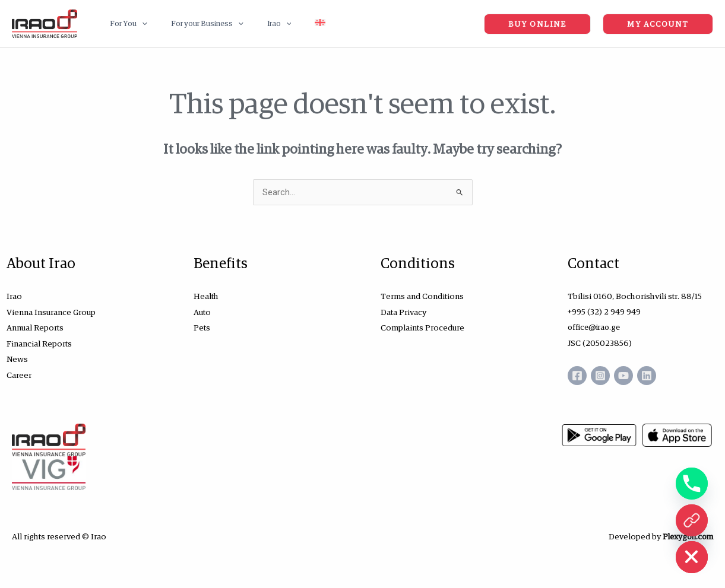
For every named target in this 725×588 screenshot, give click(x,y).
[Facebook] (577, 375)
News (17, 358)
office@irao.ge (596, 327)
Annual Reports (35, 327)
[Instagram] (605, 375)
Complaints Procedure (422, 327)
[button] (124, 24)
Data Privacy (403, 312)
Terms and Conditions (422, 296)
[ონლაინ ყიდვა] (692, 520)
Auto (202, 312)
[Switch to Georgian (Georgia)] (291, 24)
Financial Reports (39, 342)
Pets (202, 327)
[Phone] (692, 484)
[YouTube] (633, 375)
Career (19, 373)
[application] (138, 24)
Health (206, 296)
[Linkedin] (661, 375)
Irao (14, 296)
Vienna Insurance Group (51, 312)
